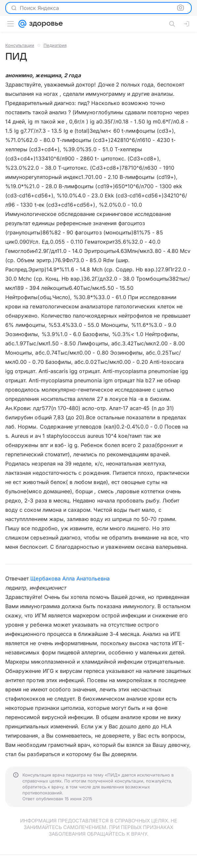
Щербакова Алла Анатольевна (70, 578)
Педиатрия (55, 45)
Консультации (20, 45)
